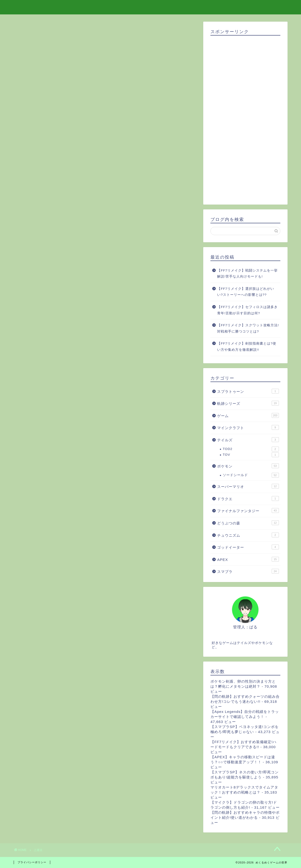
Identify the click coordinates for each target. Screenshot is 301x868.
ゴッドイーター (248, 547)
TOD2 (251, 449)
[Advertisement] (245, 118)
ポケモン (248, 466)
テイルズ (248, 440)
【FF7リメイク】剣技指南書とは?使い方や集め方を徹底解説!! (247, 347)
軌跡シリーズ (248, 403)
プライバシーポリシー (32, 862)
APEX (248, 559)
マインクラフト (248, 427)
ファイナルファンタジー (248, 510)
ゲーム (248, 415)
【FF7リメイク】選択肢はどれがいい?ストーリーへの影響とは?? (246, 292)
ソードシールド (251, 475)
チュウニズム (248, 535)
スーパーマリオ (248, 486)
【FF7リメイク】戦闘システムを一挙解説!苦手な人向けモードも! (247, 274)
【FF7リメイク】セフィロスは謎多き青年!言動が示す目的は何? (247, 310)
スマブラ (248, 571)
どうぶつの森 (248, 523)
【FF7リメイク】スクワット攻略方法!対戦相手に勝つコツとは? (248, 328)
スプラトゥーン (248, 391)
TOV (251, 455)
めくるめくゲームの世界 (150, 7)
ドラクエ (248, 498)
